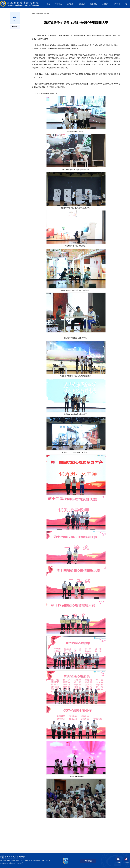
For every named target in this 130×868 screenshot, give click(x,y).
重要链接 (88, 861)
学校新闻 (47, 14)
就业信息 (93, 4)
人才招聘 (105, 4)
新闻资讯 (41, 14)
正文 (52, 14)
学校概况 (58, 4)
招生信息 (82, 4)
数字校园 (117, 4)
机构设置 (70, 4)
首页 (48, 4)
